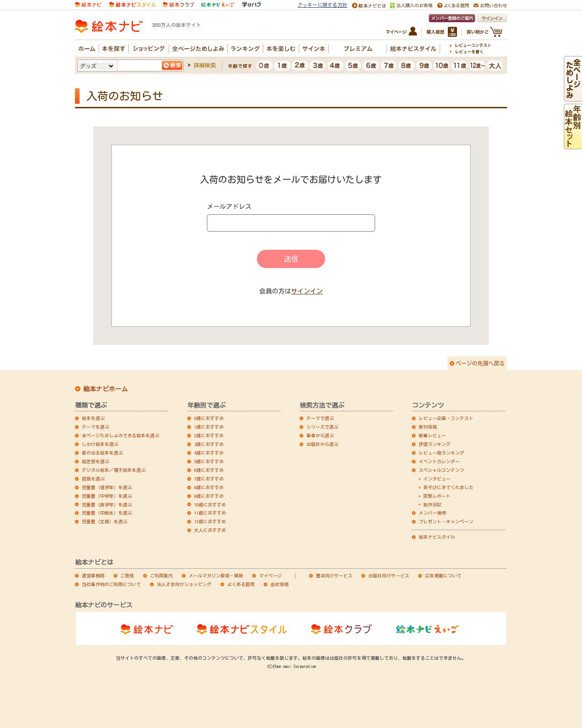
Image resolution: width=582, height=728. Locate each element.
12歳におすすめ (210, 521)
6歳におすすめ (209, 470)
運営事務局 (93, 576)
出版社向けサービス (389, 576)
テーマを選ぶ (95, 427)
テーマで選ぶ (320, 418)
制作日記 (432, 505)
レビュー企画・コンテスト (446, 418)
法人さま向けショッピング (184, 584)
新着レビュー (432, 435)
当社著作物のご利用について (111, 584)
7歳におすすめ (209, 479)
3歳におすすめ (209, 444)
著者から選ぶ (320, 435)
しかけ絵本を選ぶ (100, 444)
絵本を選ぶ (93, 418)
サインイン (307, 291)
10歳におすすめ (210, 505)
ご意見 (127, 576)
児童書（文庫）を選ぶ (105, 521)
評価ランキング (435, 444)
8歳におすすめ (209, 487)
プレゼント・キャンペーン (446, 521)
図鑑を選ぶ (93, 479)
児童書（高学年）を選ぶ (107, 505)
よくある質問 (241, 584)
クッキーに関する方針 (322, 5)
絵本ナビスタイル (437, 537)
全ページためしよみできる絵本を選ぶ (120, 435)
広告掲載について (443, 576)
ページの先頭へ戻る (480, 363)
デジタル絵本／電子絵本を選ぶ (114, 470)
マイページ (271, 576)
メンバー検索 (432, 513)
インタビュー (437, 479)
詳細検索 (205, 65)
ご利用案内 (161, 576)
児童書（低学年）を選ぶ (107, 487)
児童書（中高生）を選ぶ (107, 513)
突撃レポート (437, 496)
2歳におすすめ (209, 435)
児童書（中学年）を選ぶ (107, 496)
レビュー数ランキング (442, 453)
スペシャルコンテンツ (442, 470)
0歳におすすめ (209, 418)
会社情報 (280, 584)
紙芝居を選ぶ (95, 461)
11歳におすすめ (210, 513)
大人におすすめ (210, 530)
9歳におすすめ (209, 496)
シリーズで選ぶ (322, 427)
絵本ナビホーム (105, 389)
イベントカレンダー (439, 461)
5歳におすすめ (209, 461)
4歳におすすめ (209, 453)
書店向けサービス (334, 576)
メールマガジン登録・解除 (216, 576)
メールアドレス (229, 207)
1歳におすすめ (209, 427)
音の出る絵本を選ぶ (102, 453)
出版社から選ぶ (322, 444)
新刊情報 (428, 427)
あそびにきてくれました (448, 487)
